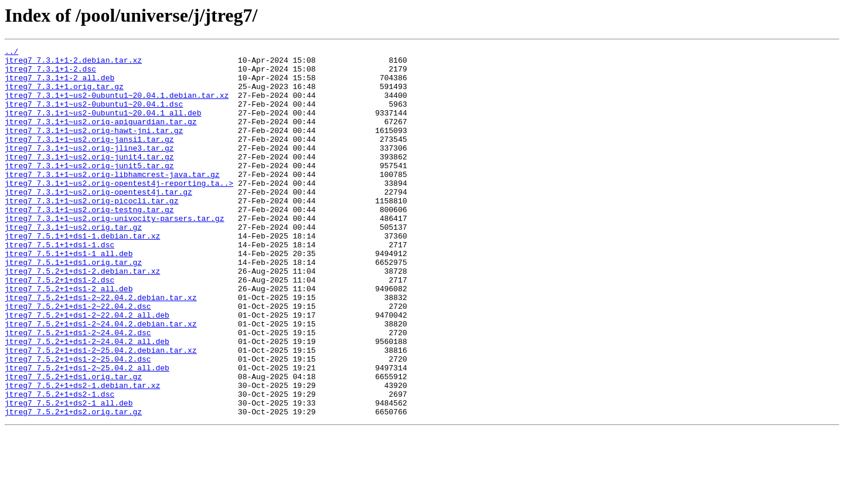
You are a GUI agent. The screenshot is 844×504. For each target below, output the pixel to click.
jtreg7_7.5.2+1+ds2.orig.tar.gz (73, 485)
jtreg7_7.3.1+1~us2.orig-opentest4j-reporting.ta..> (119, 211)
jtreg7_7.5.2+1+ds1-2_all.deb (69, 338)
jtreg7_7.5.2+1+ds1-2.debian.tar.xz (82, 316)
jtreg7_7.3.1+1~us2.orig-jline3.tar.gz (89, 169)
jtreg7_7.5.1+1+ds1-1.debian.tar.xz (82, 274)
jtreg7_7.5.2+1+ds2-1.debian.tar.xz (82, 454)
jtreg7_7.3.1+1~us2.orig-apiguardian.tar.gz (101, 137)
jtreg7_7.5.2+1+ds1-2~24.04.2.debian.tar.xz (101, 380)
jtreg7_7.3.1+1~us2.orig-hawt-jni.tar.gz (94, 148)
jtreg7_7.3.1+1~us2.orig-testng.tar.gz (89, 243)
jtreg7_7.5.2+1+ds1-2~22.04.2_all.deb (87, 369)
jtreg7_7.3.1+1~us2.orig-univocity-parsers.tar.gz (114, 253)
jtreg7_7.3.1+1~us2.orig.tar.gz (73, 264)
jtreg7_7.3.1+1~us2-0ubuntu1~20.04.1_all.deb (103, 127)
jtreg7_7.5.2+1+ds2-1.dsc (59, 464)
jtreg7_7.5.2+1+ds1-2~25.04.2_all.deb (87, 433)
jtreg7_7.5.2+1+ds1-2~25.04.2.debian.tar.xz (101, 411)
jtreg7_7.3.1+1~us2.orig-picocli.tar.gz (91, 232)
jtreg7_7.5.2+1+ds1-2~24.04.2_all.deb (87, 401)
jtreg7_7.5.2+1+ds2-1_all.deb (69, 475)
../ (11, 53)
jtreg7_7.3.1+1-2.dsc (50, 74)
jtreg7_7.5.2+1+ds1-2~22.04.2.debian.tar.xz (101, 348)
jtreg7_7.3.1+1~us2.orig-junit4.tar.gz (89, 179)
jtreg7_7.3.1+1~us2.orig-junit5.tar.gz (89, 190)
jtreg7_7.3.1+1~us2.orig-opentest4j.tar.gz (98, 222)
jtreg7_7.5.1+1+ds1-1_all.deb (69, 295)
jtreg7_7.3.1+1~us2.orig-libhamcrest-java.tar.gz (112, 200)
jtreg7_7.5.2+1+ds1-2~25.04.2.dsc (78, 422)
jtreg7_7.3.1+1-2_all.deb (59, 84)
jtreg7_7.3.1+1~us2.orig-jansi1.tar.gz (89, 158)
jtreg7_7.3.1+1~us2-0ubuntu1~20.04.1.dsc (94, 116)
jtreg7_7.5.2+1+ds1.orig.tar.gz (73, 443)
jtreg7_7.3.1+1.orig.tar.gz (64, 95)
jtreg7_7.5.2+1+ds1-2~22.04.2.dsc (78, 359)
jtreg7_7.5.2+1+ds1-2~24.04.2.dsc (78, 390)
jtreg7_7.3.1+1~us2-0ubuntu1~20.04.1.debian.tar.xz (117, 105)
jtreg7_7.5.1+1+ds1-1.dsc (59, 285)
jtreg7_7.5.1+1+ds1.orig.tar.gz (73, 306)
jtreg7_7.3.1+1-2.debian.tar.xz (73, 63)
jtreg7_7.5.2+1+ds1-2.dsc (59, 327)
